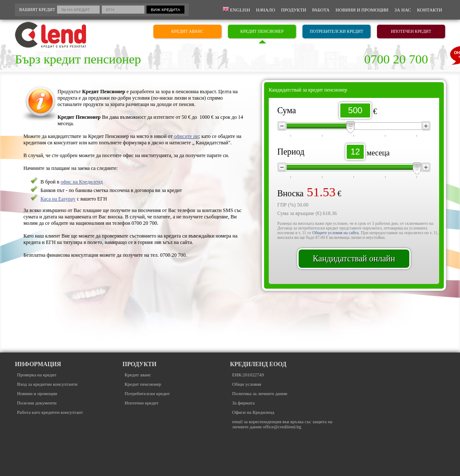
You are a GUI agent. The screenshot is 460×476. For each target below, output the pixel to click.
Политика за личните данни (260, 393)
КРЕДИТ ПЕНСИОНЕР (262, 31)
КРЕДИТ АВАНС (187, 31)
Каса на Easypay (58, 199)
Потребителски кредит (147, 393)
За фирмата (243, 403)
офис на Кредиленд (82, 182)
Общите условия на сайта (335, 233)
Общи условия (247, 384)
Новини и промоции (362, 10)
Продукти (294, 10)
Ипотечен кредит (142, 403)
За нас (403, 10)
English (236, 10)
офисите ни (186, 136)
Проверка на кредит (37, 375)
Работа (321, 10)
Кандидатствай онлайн (354, 258)
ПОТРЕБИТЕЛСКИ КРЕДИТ (336, 31)
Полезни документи (37, 403)
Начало (266, 10)
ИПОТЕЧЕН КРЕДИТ (411, 31)
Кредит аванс (138, 375)
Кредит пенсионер (143, 384)
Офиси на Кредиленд (253, 412)
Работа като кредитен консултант (50, 412)
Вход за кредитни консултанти (47, 384)
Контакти (430, 10)
